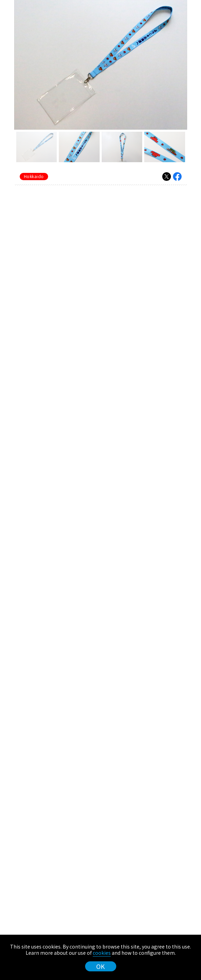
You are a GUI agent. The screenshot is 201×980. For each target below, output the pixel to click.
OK (100, 966)
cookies (102, 953)
